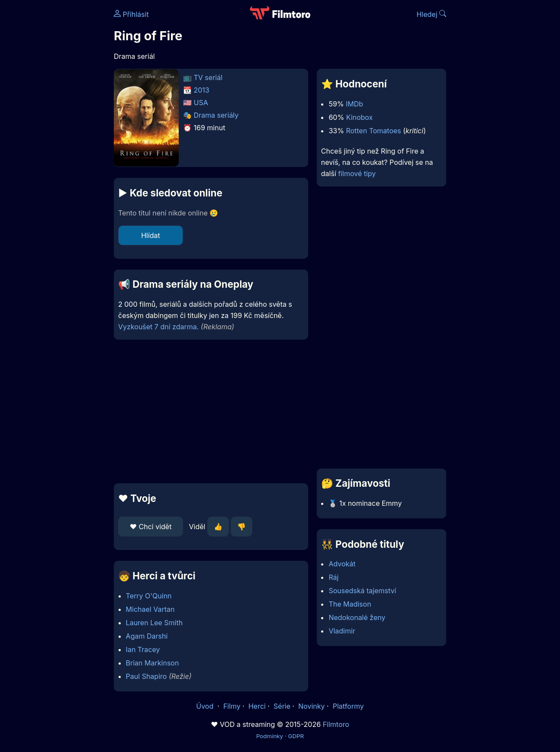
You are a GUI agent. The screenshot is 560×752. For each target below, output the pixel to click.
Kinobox (360, 117)
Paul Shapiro (146, 676)
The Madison (350, 604)
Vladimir (342, 631)
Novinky (311, 706)
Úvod (206, 706)
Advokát (342, 564)
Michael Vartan (150, 609)
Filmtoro (336, 724)
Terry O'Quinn (149, 596)
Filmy (232, 706)
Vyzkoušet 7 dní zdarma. (158, 327)
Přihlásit (131, 14)
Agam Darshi (147, 636)
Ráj (333, 577)
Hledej (431, 14)
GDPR (296, 736)
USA (201, 103)
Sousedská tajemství (362, 591)
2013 (202, 90)
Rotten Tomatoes (373, 131)
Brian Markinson (153, 663)
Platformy (348, 706)
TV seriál (208, 77)
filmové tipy (357, 174)
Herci (257, 706)
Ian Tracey (143, 649)
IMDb (354, 104)
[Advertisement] (211, 411)
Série (282, 706)
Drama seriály (216, 115)
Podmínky (270, 736)
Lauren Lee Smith (154, 623)
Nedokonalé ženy (357, 617)
